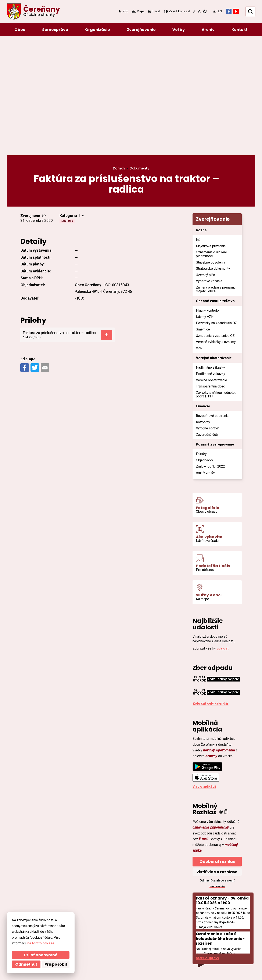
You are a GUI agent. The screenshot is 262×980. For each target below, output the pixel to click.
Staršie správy (207, 845)
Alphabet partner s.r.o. (65, 969)
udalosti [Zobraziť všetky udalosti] (223, 536)
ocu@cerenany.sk (223, 939)
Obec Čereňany (123, 969)
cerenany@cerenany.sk (228, 944)
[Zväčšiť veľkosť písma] (205, 11)
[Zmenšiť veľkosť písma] (195, 11)
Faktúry (67, 108)
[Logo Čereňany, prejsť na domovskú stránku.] (33, 11)
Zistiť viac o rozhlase (217, 759)
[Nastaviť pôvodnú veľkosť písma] (199, 11)
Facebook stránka (224, 949)
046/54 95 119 (220, 934)
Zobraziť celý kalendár (211, 591)
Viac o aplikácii (204, 674)
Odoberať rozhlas (217, 749)
